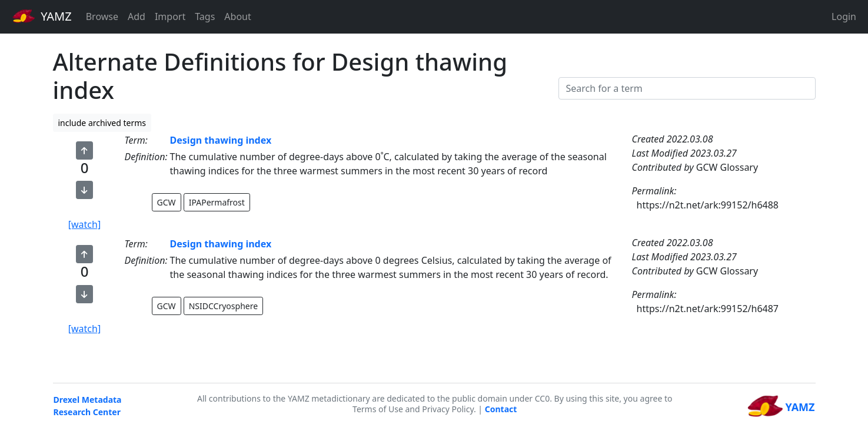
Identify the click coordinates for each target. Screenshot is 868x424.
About (237, 16)
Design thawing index (221, 140)
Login (844, 16)
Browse (102, 16)
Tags (205, 16)
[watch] (84, 224)
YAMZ (42, 16)
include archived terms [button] (102, 123)
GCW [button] (167, 202)
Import (170, 16)
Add (137, 16)
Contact (501, 409)
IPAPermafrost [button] (217, 202)
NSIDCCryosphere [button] (223, 306)
